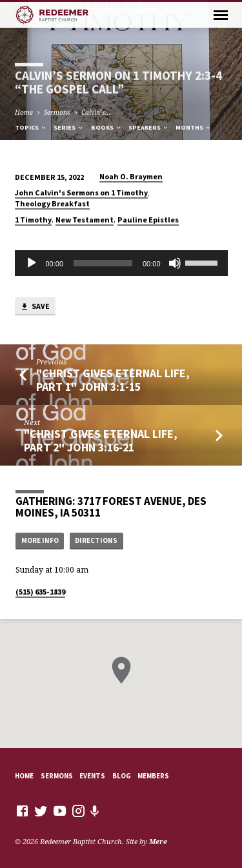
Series (69, 127)
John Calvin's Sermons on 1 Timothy (81, 192)
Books (106, 127)
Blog (122, 776)
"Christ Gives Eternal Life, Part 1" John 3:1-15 (113, 380)
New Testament (85, 220)
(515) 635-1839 (40, 592)
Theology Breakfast (52, 203)
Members (153, 776)
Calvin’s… (96, 112)
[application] (121, 263)
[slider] (103, 263)
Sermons (57, 112)
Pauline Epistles (148, 220)
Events (92, 776)
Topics (31, 127)
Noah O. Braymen (131, 176)
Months (194, 127)
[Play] (32, 263)
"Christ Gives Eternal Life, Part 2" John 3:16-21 (101, 440)
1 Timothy (33, 220)
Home (24, 112)
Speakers (149, 127)
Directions (96, 540)
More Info (40, 540)
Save (35, 307)
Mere (158, 841)
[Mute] (175, 263)
